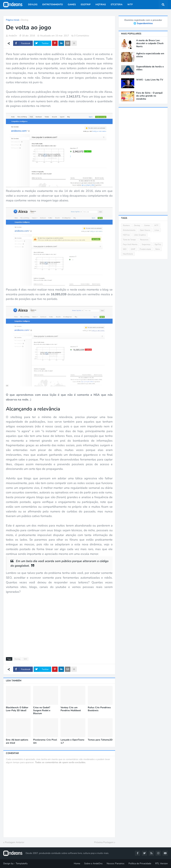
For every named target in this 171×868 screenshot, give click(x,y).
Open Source (145, 230)
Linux (157, 230)
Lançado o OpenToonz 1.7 (72, 741)
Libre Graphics (140, 235)
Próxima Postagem (104, 842)
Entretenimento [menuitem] (53, 5)
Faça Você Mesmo (130, 244)
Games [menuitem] (72, 5)
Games (147, 225)
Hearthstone (128, 254)
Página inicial (12, 20)
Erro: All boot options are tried (17, 741)
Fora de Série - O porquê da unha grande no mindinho (149, 96)
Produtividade (145, 249)
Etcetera (126, 225)
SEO (25, 659)
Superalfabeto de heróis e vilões (150, 68)
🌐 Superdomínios (143, 23)
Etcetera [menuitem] (117, 5)
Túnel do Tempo (129, 240)
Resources (144, 240)
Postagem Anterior (15, 842)
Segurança (146, 244)
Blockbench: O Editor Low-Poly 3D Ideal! (17, 709)
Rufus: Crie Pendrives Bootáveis (99, 709)
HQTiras (126, 235)
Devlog (25, 20)
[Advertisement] (59, 626)
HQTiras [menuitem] (101, 5)
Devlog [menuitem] (33, 5)
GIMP (133, 249)
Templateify (22, 863)
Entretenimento (129, 230)
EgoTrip (158, 244)
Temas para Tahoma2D (100, 740)
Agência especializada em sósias (150, 55)
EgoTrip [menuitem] (86, 5)
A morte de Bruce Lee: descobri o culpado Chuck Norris (150, 43)
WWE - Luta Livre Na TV (150, 80)
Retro (158, 249)
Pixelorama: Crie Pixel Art (45, 741)
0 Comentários (82, 36)
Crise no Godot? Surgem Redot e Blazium (42, 711)
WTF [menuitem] (130, 5)
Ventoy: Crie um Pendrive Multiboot (71, 709)
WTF (156, 225)
